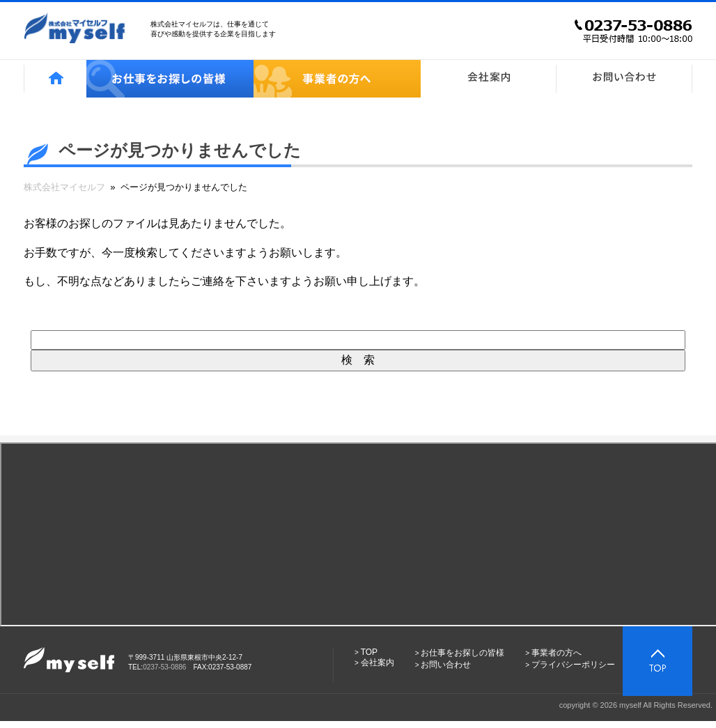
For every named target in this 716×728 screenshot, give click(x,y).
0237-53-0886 (164, 667)
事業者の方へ (557, 653)
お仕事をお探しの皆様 (462, 653)
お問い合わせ (446, 665)
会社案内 (378, 663)
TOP (369, 652)
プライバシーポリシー (573, 665)
